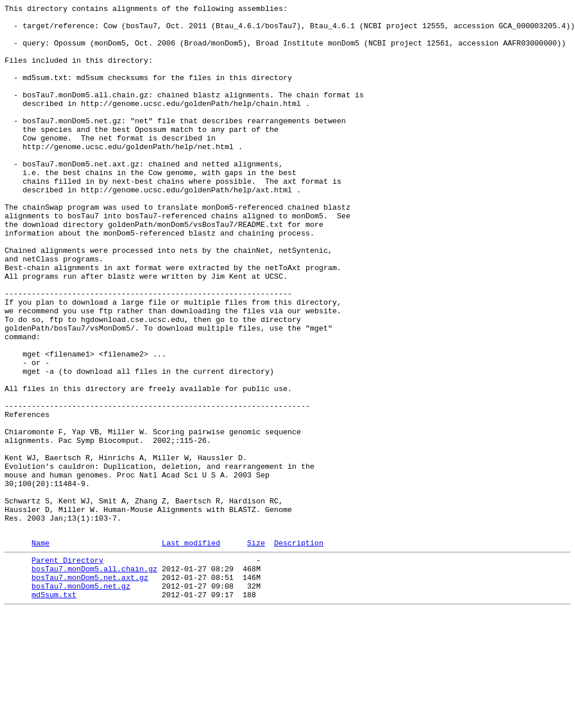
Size (256, 650)
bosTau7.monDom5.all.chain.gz (94, 679)
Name (41, 650)
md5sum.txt (54, 710)
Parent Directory (68, 669)
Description (299, 650)
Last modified (191, 650)
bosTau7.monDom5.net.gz (81, 700)
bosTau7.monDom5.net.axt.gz (90, 689)
